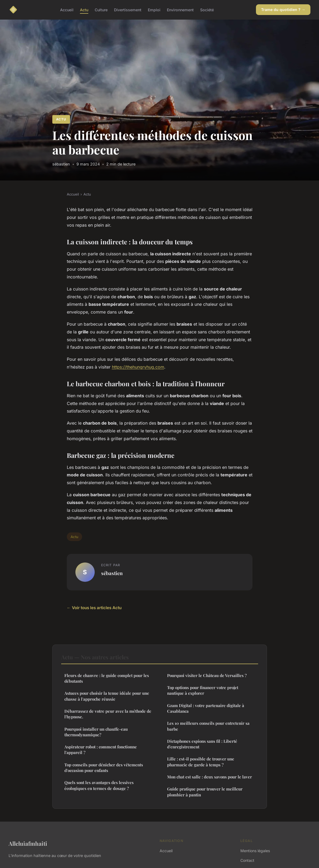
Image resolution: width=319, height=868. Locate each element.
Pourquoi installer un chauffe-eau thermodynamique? (96, 732)
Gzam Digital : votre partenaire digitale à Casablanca (206, 708)
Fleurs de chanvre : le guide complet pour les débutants (107, 678)
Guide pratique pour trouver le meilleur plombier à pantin (205, 792)
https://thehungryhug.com (138, 367)
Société (207, 10)
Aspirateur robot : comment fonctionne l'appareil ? (101, 750)
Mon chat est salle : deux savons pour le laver (210, 777)
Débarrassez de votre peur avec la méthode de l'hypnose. (108, 714)
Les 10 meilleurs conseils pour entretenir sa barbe (208, 726)
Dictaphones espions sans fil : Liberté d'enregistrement (202, 744)
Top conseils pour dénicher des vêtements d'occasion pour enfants (104, 768)
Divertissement (128, 10)
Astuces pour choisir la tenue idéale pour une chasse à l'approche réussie (107, 696)
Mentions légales (255, 851)
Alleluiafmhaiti (28, 843)
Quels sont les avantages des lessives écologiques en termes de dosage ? (99, 785)
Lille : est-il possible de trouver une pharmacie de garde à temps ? (201, 762)
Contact (247, 860)
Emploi (154, 10)
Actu (84, 10)
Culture (101, 10)
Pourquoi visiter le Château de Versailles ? (207, 675)
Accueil (67, 10)
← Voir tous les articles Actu (94, 608)
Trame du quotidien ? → (283, 10)
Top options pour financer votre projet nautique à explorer (203, 690)
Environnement (180, 10)
